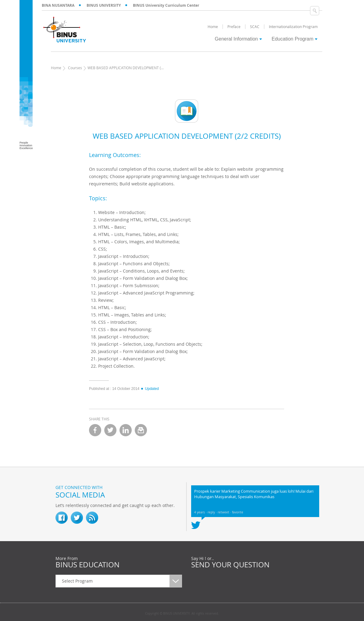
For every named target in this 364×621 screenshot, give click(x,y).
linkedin (126, 430)
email (141, 430)
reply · (213, 512)
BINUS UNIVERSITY (104, 5)
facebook (95, 430)
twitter (110, 430)
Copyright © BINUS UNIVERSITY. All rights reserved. (182, 614)
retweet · (225, 512)
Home (56, 68)
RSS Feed (92, 518)
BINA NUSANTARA (58, 5)
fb (62, 518)
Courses (75, 68)
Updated (150, 389)
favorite (238, 512)
